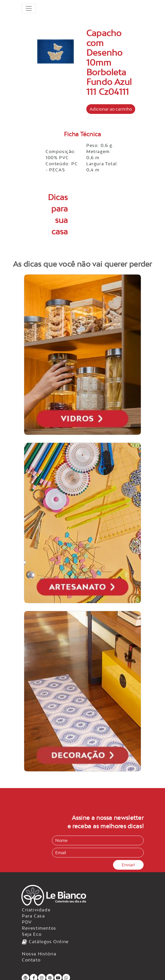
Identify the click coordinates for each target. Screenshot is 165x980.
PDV (27, 922)
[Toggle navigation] (29, 8)
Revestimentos (39, 928)
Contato (31, 960)
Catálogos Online (45, 942)
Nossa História (39, 954)
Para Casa (33, 916)
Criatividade (36, 910)
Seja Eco (32, 934)
